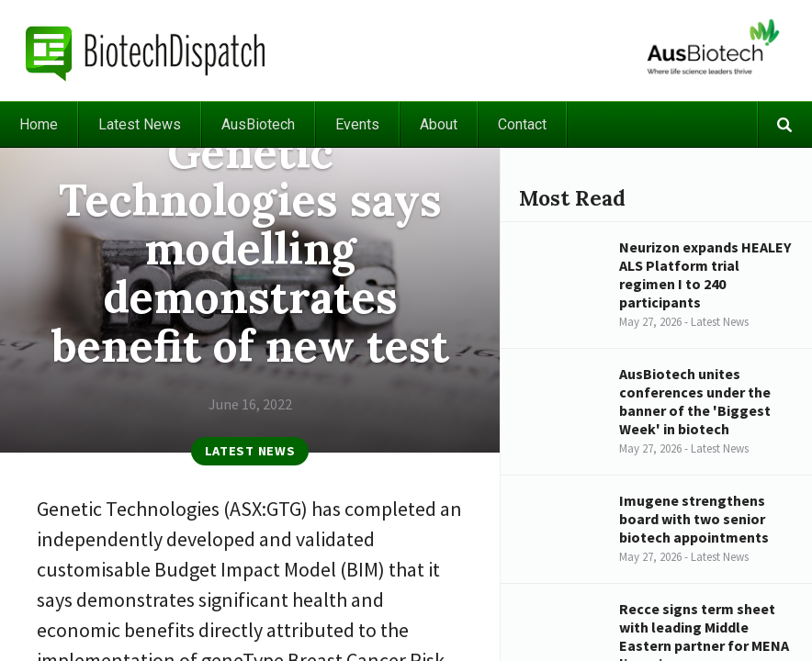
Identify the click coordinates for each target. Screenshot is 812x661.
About (439, 124)
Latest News (140, 124)
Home (39, 124)
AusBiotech (258, 124)
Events (357, 124)
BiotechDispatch (146, 50)
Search (784, 124)
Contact (522, 124)
